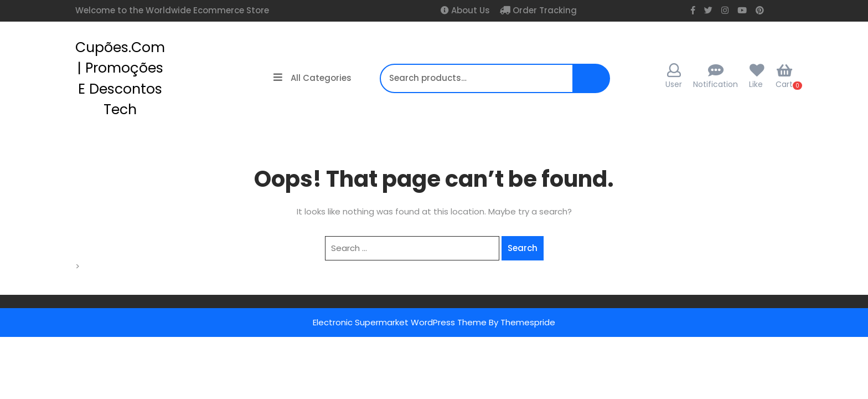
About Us (469, 10)
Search (591, 84)
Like (756, 84)
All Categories (312, 78)
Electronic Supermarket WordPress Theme (400, 322)
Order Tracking (544, 10)
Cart (784, 76)
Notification (715, 84)
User (674, 76)
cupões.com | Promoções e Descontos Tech (120, 79)
